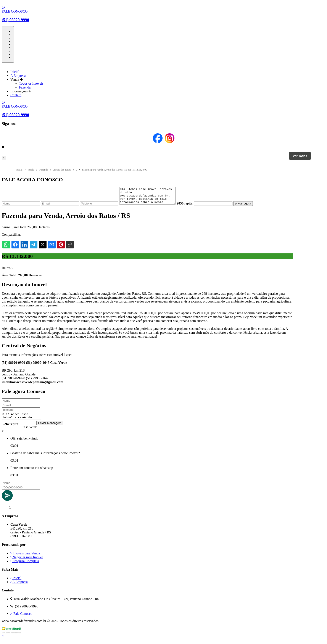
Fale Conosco (21, 618)
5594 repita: (11, 429)
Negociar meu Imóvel (27, 562)
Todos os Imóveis (31, 83)
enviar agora (250, 207)
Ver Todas (300, 156)
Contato (16, 95)
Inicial (15, 72)
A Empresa (18, 76)
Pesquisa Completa (25, 566)
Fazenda (25, 87)
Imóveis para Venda (25, 558)
